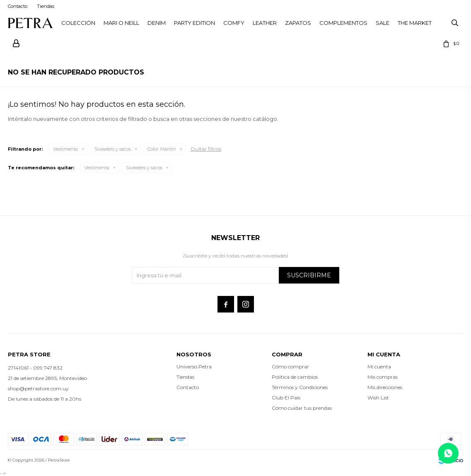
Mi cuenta (379, 367)
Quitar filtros (206, 149)
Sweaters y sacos (113, 149)
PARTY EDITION (194, 23)
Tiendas (46, 6)
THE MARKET (415, 23)
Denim (157, 23)
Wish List (378, 398)
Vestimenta (65, 149)
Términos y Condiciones (300, 387)
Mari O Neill (121, 23)
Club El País (286, 398)
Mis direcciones (385, 387)
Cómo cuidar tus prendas (302, 408)
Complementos (343, 23)
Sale (383, 23)
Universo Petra (194, 367)
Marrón (162, 149)
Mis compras (383, 377)
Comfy (234, 23)
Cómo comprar (290, 367)
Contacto (18, 6)
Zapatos (298, 23)
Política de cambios (295, 377)
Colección (78, 23)
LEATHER (265, 23)
